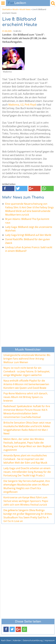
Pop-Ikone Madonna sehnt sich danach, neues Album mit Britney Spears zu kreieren (26, 397)
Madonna (14, 105)
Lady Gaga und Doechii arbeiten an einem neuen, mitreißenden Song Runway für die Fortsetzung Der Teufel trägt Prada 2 (27, 472)
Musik (15, 9)
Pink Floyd (30, 105)
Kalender (17, 640)
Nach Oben (6, 640)
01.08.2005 (7, 31)
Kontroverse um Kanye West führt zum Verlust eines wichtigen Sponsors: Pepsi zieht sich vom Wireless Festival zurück (26, 501)
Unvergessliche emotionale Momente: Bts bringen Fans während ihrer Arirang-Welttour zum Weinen (27, 359)
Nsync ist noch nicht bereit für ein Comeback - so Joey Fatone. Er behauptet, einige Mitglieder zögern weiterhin (27, 371)
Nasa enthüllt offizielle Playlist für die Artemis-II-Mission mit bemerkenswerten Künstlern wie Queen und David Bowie (26, 384)
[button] (8, 189)
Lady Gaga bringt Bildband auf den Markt (28, 235)
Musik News (25, 9)
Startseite (6, 9)
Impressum (50, 640)
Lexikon (17, 3)
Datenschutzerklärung (33, 640)
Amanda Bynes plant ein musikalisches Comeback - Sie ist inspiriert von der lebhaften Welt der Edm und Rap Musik (25, 459)
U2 (22, 105)
